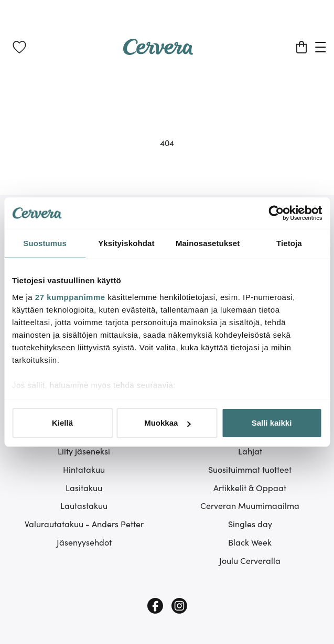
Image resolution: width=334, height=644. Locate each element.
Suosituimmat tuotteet (250, 469)
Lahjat (250, 451)
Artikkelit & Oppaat (250, 487)
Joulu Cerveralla (250, 560)
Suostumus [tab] (45, 243)
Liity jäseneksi (84, 451)
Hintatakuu (84, 469)
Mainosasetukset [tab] (208, 243)
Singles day (250, 524)
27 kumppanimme (70, 297)
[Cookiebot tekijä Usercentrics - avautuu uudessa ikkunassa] (276, 213)
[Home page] (158, 51)
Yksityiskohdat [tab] (126, 243)
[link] (19, 47)
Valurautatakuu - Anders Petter (84, 524)
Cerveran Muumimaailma (250, 505)
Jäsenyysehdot (84, 542)
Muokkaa (167, 423)
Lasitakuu (84, 487)
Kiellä (62, 423)
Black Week (250, 542)
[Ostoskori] (301, 47)
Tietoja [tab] (289, 243)
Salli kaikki (272, 423)
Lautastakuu (84, 505)
